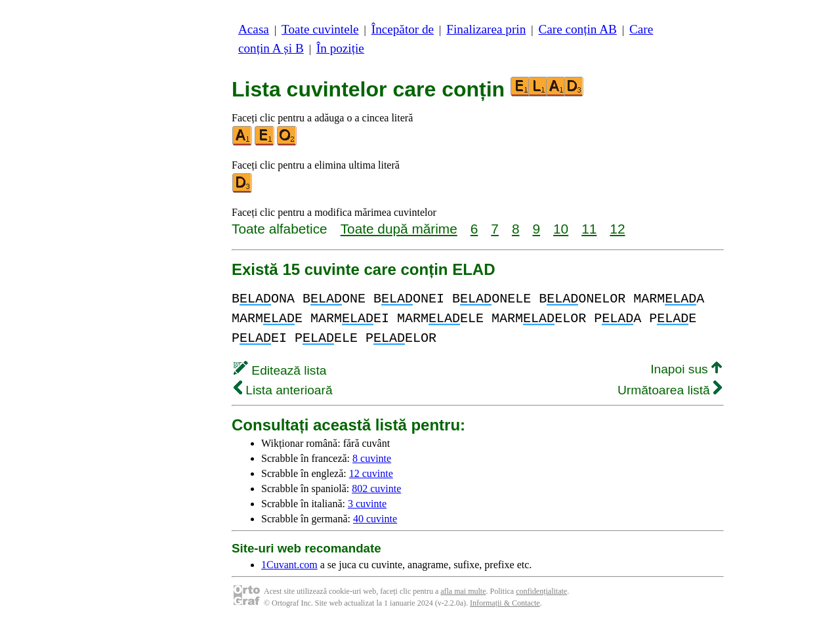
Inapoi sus (686, 369)
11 (589, 229)
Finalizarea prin (486, 29)
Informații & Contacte (505, 603)
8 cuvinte (372, 458)
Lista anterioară (283, 390)
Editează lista (280, 370)
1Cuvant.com (289, 565)
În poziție (340, 48)
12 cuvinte (371, 473)
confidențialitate (541, 591)
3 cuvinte (367, 504)
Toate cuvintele (320, 29)
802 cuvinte (376, 489)
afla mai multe (463, 591)
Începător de (403, 29)
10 (561, 229)
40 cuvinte (375, 519)
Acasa (254, 29)
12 (617, 229)
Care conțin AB (577, 29)
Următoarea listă (670, 390)
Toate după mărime (399, 229)
